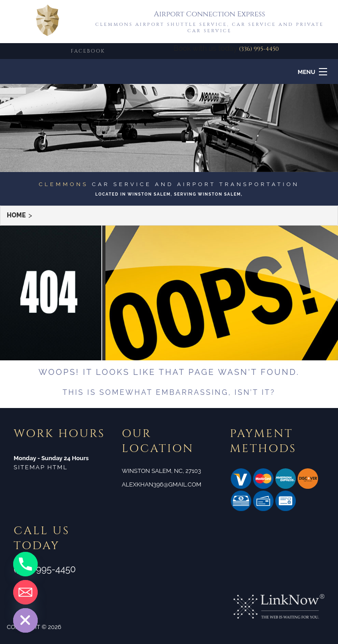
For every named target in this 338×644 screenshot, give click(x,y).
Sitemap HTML (41, 467)
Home (16, 215)
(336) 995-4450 (259, 49)
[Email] (25, 592)
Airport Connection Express (210, 14)
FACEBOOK (88, 51)
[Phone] (25, 564)
